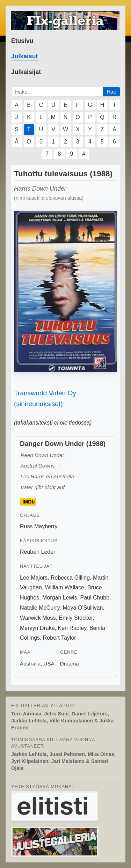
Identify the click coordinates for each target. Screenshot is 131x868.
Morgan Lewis (60, 598)
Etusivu (22, 41)
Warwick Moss (38, 618)
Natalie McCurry (40, 608)
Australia (30, 664)
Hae (111, 92)
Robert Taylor (60, 638)
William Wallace (65, 587)
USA (49, 664)
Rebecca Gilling (70, 578)
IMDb (28, 502)
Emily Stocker (76, 618)
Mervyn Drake (37, 628)
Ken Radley (72, 628)
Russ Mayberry (39, 526)
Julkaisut (24, 56)
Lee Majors (34, 578)
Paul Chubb (95, 598)
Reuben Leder (38, 552)
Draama (70, 664)
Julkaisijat (26, 72)
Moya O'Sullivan (83, 608)
